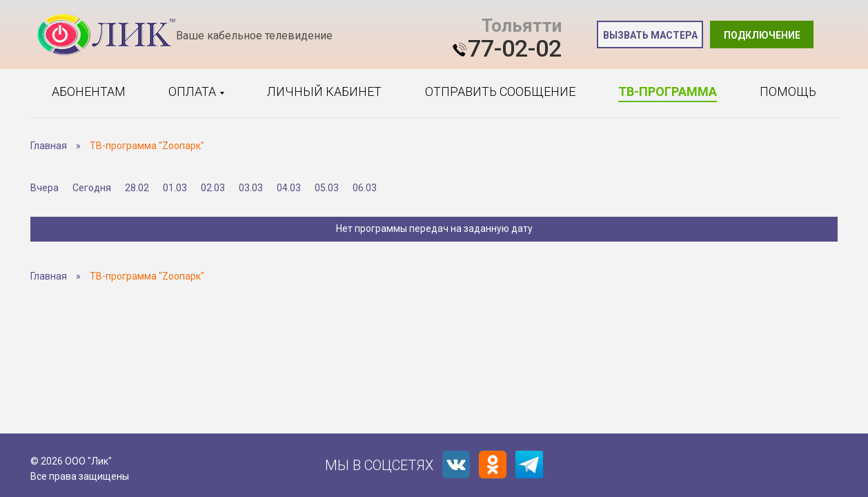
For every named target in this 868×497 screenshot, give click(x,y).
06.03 (365, 188)
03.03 (251, 188)
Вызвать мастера (650, 35)
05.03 (327, 188)
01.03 (175, 188)
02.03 (213, 188)
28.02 (137, 188)
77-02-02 (515, 48)
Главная (49, 146)
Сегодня (92, 188)
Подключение (762, 35)
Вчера (45, 188)
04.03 (289, 188)
